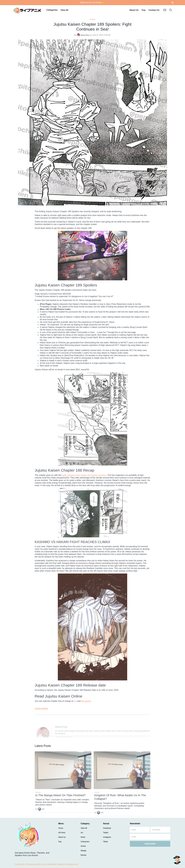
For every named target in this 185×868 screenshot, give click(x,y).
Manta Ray (85, 35)
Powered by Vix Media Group (67, 864)
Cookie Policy (20, 864)
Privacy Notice (33, 864)
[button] (52, 10)
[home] (27, 10)
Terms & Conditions (47, 864)
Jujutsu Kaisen (41, 708)
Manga (92, 19)
